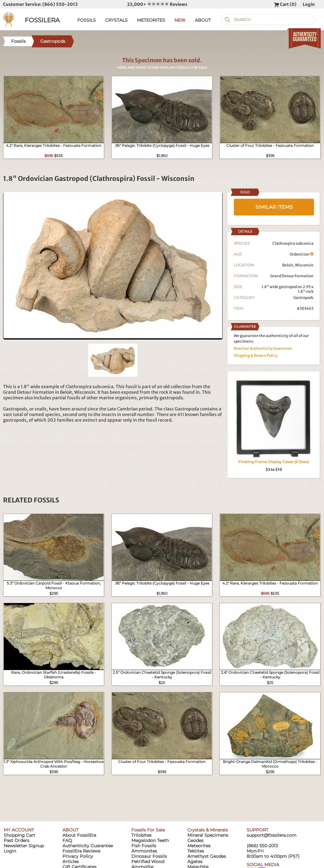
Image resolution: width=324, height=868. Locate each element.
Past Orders (17, 840)
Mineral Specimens (208, 835)
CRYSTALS (116, 20)
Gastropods (303, 298)
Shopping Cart (19, 835)
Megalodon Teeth (150, 840)
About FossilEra (79, 835)
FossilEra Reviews (81, 851)
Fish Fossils (144, 846)
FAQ (67, 840)
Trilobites (141, 835)
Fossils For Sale (148, 830)
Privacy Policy (78, 856)
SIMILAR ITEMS (274, 207)
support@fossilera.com (272, 835)
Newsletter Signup (24, 846)
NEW (180, 20)
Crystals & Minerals (208, 830)
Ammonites (144, 851)
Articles (71, 861)
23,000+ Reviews (157, 4)
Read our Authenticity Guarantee (263, 348)
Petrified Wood (148, 861)
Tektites (196, 851)
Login (309, 4)
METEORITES (151, 20)
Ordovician (302, 254)
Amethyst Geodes (207, 856)
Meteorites (199, 846)
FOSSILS (87, 20)
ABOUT (203, 20)
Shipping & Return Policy (256, 355)
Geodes (195, 840)
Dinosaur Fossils (149, 856)
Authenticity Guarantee (88, 846)
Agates (195, 861)
